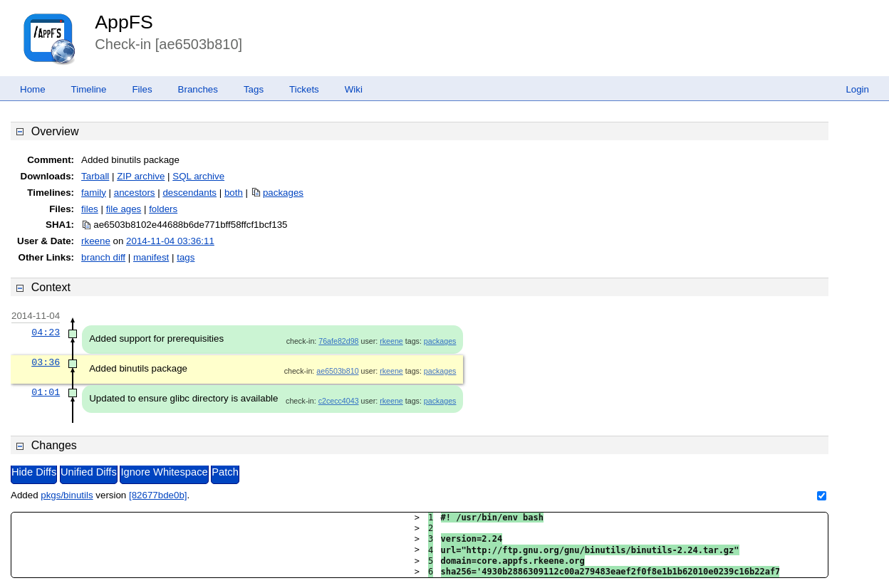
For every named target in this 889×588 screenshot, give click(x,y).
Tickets (304, 89)
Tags (254, 89)
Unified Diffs (89, 472)
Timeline (89, 89)
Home (33, 89)
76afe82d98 (338, 341)
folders (163, 209)
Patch (225, 472)
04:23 (46, 332)
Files (142, 89)
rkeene (96, 241)
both (234, 193)
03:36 (46, 362)
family (94, 193)
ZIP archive (141, 176)
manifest (151, 257)
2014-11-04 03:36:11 (170, 241)
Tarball (95, 176)
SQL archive (198, 176)
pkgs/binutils (67, 495)
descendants (189, 193)
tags (186, 257)
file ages (124, 209)
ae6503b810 (337, 371)
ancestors (135, 193)
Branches (198, 89)
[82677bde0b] (158, 495)
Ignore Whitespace (164, 472)
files (90, 209)
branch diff (103, 257)
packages (283, 193)
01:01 (46, 392)
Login (857, 89)
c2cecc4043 (339, 401)
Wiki (354, 89)
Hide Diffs (34, 472)
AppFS (124, 22)
